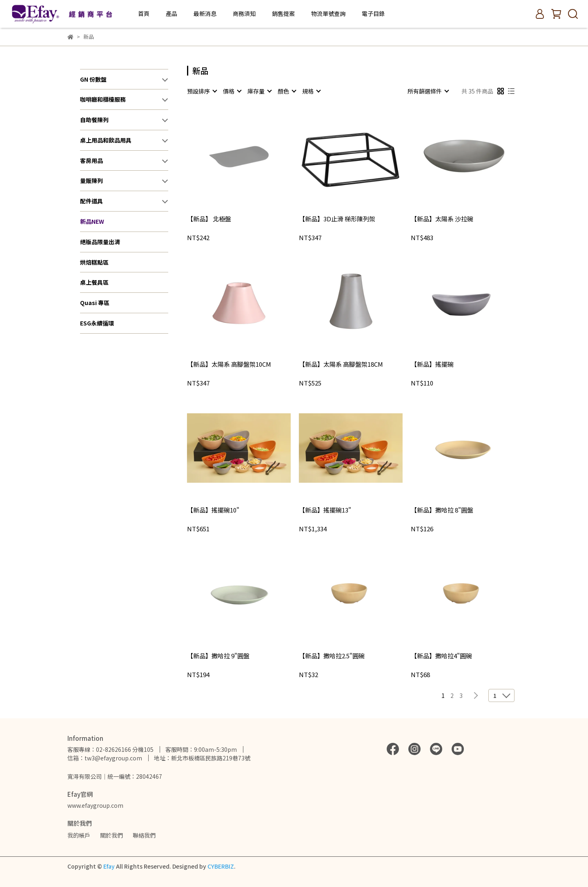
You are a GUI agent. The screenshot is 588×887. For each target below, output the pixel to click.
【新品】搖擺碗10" (213, 510)
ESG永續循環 (97, 323)
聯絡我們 (144, 835)
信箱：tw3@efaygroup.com (105, 758)
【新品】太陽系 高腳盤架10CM (229, 364)
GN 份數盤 (93, 79)
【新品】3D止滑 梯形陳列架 (337, 219)
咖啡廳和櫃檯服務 (103, 99)
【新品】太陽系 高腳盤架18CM (341, 364)
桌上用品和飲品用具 (106, 140)
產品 (171, 13)
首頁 (144, 13)
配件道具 (91, 201)
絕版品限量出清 (100, 242)
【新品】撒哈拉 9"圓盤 (218, 656)
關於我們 (111, 835)
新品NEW (92, 221)
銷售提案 (283, 13)
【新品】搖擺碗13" (325, 510)
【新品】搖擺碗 (432, 364)
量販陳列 (91, 181)
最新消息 (205, 13)
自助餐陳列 (94, 120)
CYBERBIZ (221, 866)
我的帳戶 (79, 835)
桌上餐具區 (94, 282)
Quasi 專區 (95, 303)
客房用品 (91, 160)
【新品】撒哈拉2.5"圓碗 (332, 656)
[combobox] (202, 91)
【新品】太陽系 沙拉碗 (442, 219)
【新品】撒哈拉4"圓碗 (441, 656)
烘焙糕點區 (94, 262)
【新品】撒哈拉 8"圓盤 (442, 510)
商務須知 (244, 13)
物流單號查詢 (328, 13)
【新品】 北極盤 (209, 219)
